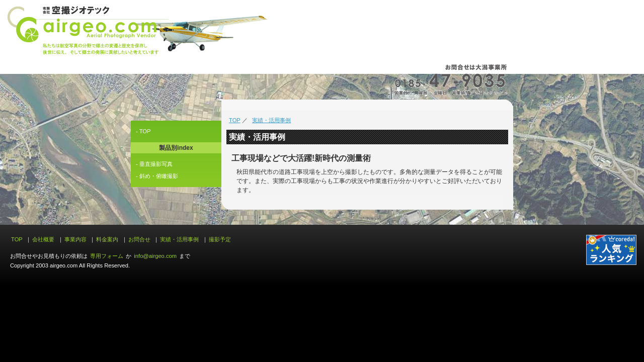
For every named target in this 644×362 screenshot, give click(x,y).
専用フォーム (107, 256)
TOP (235, 120)
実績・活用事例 (271, 120)
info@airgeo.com (155, 256)
